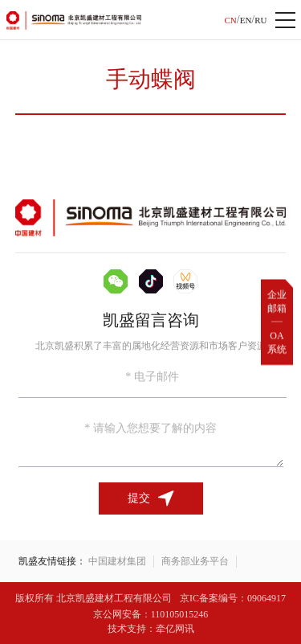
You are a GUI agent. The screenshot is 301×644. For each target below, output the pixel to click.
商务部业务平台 (195, 561)
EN (246, 20)
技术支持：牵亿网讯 (151, 629)
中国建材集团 (117, 561)
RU (260, 20)
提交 (151, 498)
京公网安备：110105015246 (151, 614)
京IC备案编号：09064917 (233, 598)
